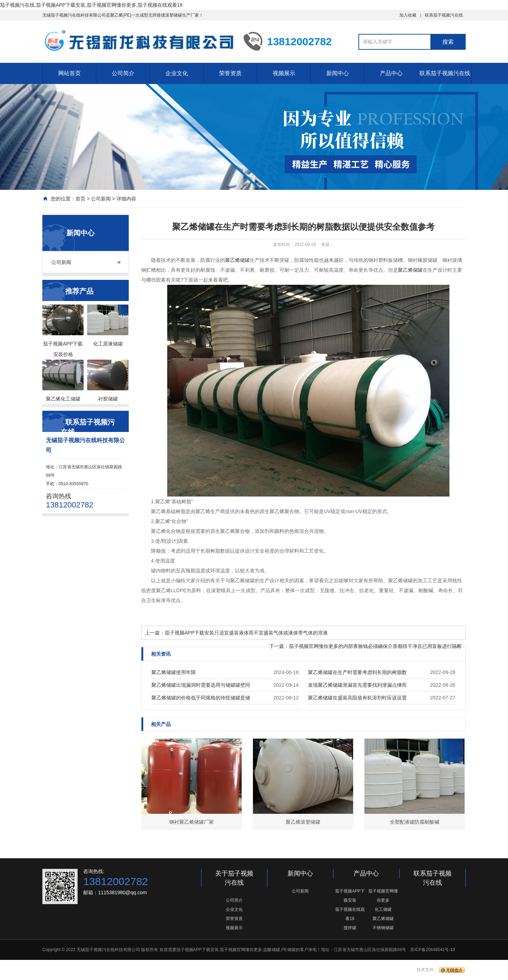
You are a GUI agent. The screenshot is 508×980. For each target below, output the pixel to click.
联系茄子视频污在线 (444, 15)
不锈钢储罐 (383, 928)
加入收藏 (408, 15)
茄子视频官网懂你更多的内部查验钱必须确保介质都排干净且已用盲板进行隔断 (375, 646)
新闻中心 (338, 73)
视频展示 (284, 73)
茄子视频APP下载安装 (350, 896)
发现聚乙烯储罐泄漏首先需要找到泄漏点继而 (357, 685)
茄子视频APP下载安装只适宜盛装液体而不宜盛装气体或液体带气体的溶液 (246, 633)
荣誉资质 (230, 73)
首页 (80, 199)
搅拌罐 (350, 928)
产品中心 (391, 73)
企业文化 (177, 73)
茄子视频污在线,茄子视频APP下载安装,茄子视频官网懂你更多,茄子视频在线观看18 (91, 5)
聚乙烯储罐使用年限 (174, 672)
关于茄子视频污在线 (234, 878)
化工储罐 (383, 909)
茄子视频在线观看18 (350, 914)
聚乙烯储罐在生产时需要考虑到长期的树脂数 (357, 672)
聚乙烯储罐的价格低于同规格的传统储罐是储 (201, 698)
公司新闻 (101, 199)
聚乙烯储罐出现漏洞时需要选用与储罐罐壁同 (201, 685)
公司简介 (123, 73)
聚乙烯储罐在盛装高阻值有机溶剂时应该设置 (357, 698)
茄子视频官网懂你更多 (383, 896)
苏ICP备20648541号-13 (433, 950)
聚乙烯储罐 (237, 260)
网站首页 (69, 73)
